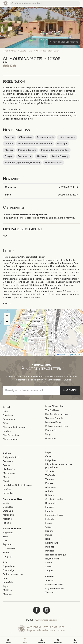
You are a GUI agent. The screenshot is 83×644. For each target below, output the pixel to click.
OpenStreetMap (75, 355)
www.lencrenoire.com (46, 620)
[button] (41, 333)
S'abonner (70, 390)
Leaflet (61, 355)
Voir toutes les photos (64, 42)
